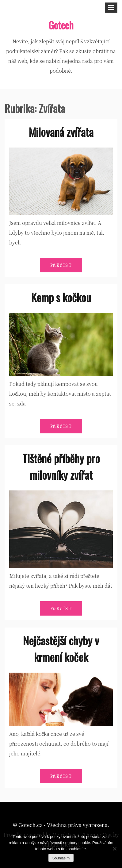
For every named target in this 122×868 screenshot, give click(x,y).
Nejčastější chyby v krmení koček (61, 649)
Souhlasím (61, 858)
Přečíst (61, 265)
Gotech (61, 25)
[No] (114, 849)
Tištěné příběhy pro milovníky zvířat (61, 466)
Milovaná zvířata (61, 132)
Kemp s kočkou (61, 297)
